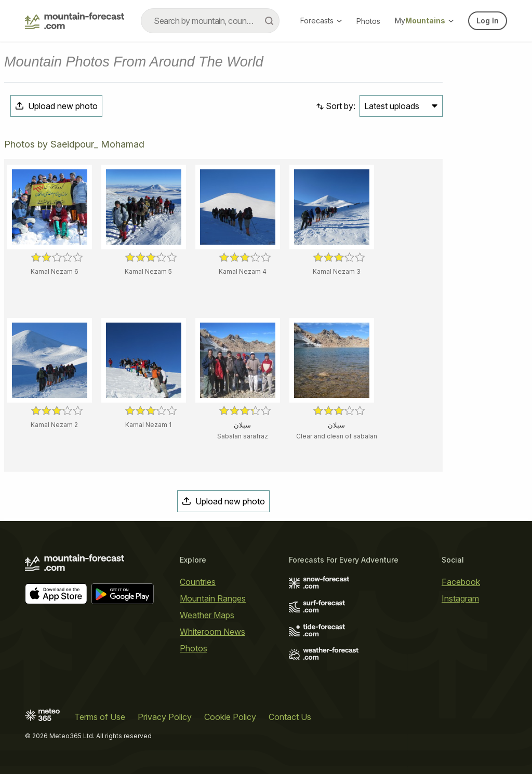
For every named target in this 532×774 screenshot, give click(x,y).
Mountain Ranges (213, 598)
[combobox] (210, 21)
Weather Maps (207, 615)
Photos (368, 21)
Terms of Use (100, 717)
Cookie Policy (230, 717)
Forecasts (321, 21)
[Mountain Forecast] (75, 21)
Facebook (461, 582)
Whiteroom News (212, 632)
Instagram (460, 598)
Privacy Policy (165, 717)
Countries (198, 582)
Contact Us (290, 717)
